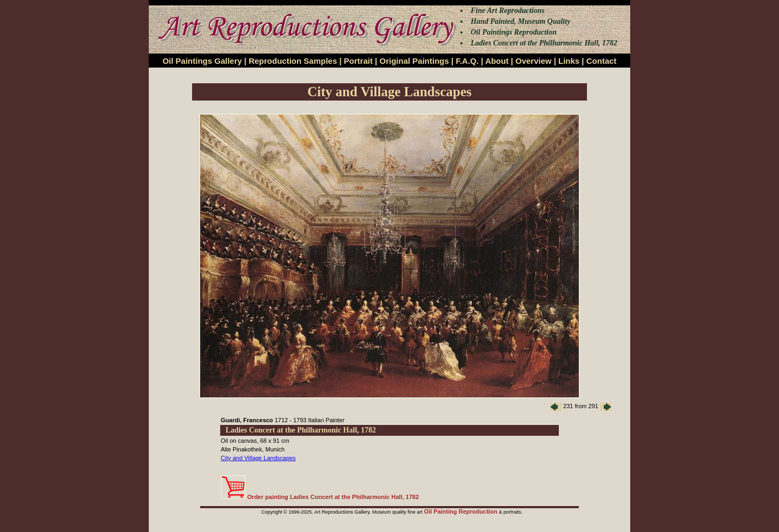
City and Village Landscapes (258, 458)
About (497, 61)
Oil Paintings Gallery (202, 61)
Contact (602, 61)
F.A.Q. (467, 61)
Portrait (358, 61)
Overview (534, 61)
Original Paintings (414, 61)
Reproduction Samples (293, 61)
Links (569, 61)
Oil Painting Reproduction (462, 511)
